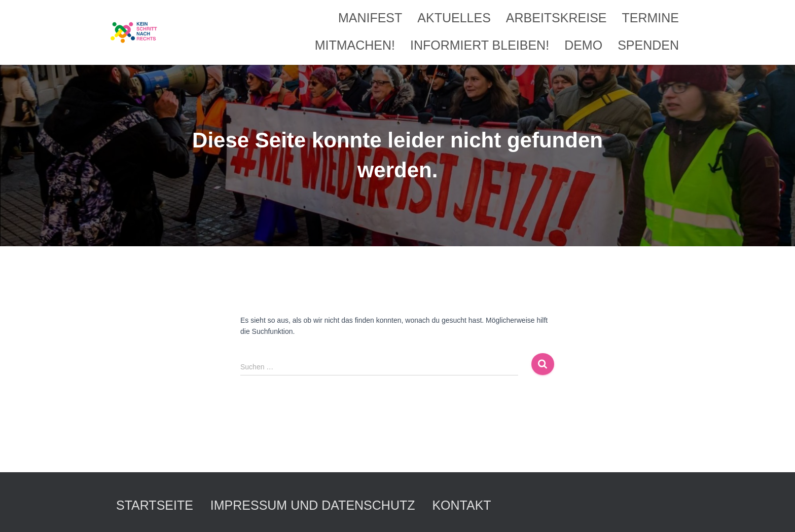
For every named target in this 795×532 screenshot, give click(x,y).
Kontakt (461, 505)
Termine (651, 18)
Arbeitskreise (556, 18)
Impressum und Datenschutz (313, 505)
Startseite (155, 505)
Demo (583, 45)
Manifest (370, 18)
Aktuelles (454, 18)
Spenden (648, 45)
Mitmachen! (355, 45)
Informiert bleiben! (480, 45)
